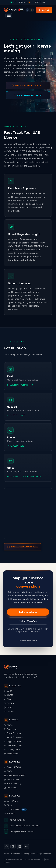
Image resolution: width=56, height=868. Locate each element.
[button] (9, 16)
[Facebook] (6, 846)
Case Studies (15, 809)
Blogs (8, 805)
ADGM (8, 695)
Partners (9, 813)
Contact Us (44, 10)
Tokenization (11, 754)
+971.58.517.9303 (37, 2)
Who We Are (11, 801)
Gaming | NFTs (12, 750)
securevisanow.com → (28, 640)
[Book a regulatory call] (23, 547)
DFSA (8, 707)
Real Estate (10, 788)
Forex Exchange (13, 733)
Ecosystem (10, 729)
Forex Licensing (13, 784)
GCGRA (9, 703)
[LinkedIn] (20, 846)
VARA (8, 691)
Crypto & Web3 (12, 741)
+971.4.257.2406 (19, 2)
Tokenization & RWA (14, 775)
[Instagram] (13, 846)
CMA (8, 699)
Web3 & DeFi (11, 779)
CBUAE (9, 711)
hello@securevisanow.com (20, 385)
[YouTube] (26, 846)
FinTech (9, 725)
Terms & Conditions (12, 854)
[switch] (29, 10)
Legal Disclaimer (44, 854)
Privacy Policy (29, 854)
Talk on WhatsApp (28, 621)
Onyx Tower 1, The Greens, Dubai (25, 476)
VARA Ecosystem (13, 737)
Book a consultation (28, 612)
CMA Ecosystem (13, 745)
